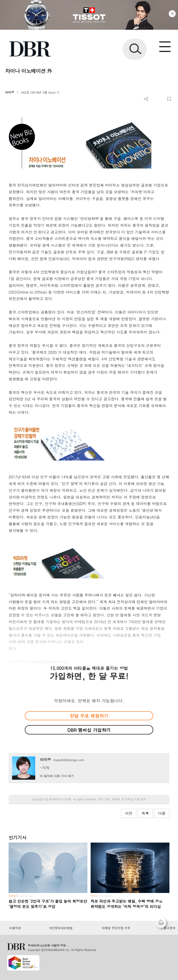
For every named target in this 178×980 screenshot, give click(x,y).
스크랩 (169, 99)
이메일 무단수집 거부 (116, 928)
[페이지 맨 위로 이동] (162, 924)
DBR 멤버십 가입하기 (89, 730)
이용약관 (15, 928)
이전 (129, 813)
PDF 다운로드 (154, 99)
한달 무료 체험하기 (89, 716)
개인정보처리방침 (61, 928)
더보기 (146, 99)
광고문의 (170, 928)
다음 (162, 813)
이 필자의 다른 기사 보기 (57, 776)
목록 (145, 813)
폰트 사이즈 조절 (161, 99)
